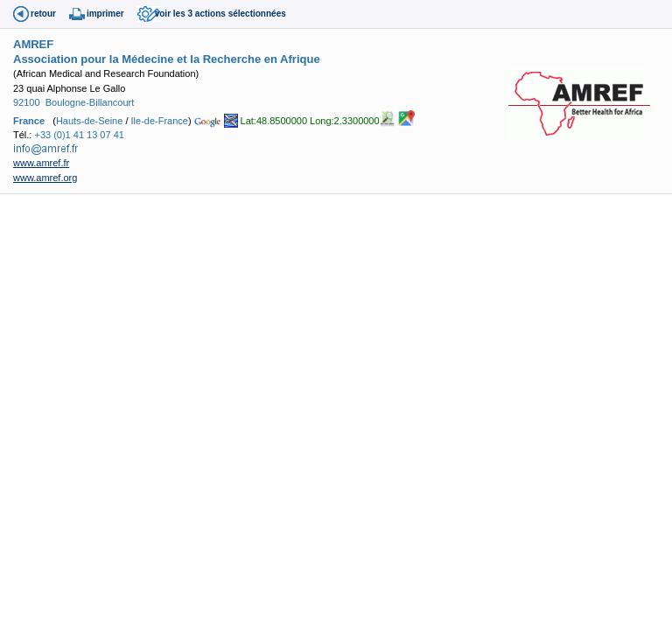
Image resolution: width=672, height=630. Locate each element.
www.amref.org (45, 178)
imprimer (105, 14)
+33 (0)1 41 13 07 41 (79, 135)
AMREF (33, 44)
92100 (27, 102)
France (29, 120)
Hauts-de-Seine (89, 120)
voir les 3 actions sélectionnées (220, 14)
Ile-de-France (160, 120)
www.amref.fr (41, 163)
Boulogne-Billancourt (90, 102)
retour (43, 14)
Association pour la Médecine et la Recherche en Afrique (167, 59)
